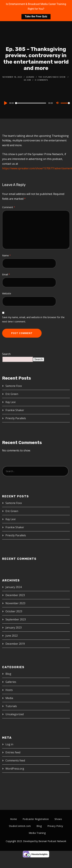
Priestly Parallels (16, 418)
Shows (58, 819)
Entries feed (13, 752)
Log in (9, 744)
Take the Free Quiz (36, 16)
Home (14, 819)
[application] (36, 103)
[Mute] (58, 103)
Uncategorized (15, 714)
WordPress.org (15, 769)
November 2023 (15, 603)
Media (9, 698)
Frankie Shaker (15, 410)
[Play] (5, 103)
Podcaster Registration (36, 819)
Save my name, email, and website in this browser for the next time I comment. (33, 319)
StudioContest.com (20, 826)
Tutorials (11, 706)
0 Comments (41, 80)
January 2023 (14, 628)
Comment (9, 207)
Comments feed (15, 760)
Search (6, 354)
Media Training (37, 833)
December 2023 (15, 595)
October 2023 (14, 611)
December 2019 (15, 644)
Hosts (9, 690)
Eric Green (12, 394)
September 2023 (16, 619)
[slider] (31, 103)
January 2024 (14, 587)
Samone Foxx (14, 386)
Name (6, 255)
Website (7, 293)
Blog (8, 674)
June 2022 (12, 636)
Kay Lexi (10, 402)
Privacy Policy (55, 826)
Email (6, 274)
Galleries (11, 682)
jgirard (30, 77)
